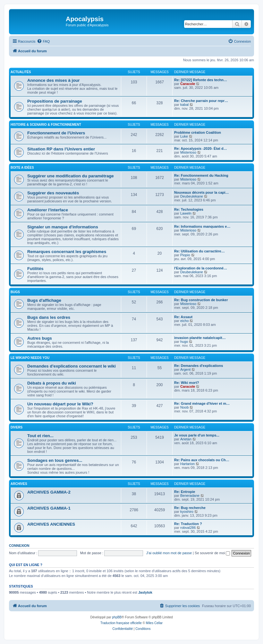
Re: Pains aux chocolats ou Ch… (202, 460)
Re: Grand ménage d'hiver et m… (202, 403)
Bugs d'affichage (44, 300)
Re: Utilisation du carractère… (199, 251)
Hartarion (187, 464)
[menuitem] (43, 41)
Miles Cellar (154, 623)
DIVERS (17, 427)
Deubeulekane (192, 196)
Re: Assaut (183, 317)
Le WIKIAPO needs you (30, 358)
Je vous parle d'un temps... (197, 435)
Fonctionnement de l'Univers (56, 133)
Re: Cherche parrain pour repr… (201, 101)
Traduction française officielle (121, 623)
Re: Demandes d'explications (199, 366)
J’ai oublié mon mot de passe (169, 553)
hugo (184, 342)
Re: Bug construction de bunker (201, 300)
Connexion (19, 546)
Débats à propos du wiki (52, 383)
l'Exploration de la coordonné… (201, 268)
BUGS (15, 292)
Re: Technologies (189, 209)
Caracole (188, 84)
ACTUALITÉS (21, 72)
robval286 (188, 528)
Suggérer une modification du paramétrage (71, 176)
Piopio (185, 255)
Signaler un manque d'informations (63, 227)
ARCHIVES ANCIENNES (51, 524)
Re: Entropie (185, 492)
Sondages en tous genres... (55, 460)
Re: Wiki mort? (187, 383)
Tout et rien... (40, 436)
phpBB (117, 617)
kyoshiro (187, 512)
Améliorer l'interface (48, 210)
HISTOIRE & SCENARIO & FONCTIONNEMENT (46, 125)
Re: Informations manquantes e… (202, 226)
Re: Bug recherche (190, 508)
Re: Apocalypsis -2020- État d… (201, 148)
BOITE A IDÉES (22, 168)
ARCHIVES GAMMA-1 (49, 508)
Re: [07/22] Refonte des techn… (201, 80)
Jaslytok (145, 592)
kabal (184, 105)
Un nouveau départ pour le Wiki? (60, 404)
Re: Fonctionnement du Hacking (201, 175)
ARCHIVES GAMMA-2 (49, 492)
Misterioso (188, 152)
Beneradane (190, 496)
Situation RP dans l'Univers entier (61, 149)
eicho (184, 321)
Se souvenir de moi (212, 553)
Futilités (35, 269)
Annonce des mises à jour (53, 80)
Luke (184, 136)
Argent (185, 369)
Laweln (186, 213)
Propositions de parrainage (55, 101)
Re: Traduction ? (188, 524)
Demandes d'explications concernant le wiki (72, 366)
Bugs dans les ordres (49, 317)
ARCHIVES (19, 484)
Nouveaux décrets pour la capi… (202, 192)
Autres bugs (40, 338)
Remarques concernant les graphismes (67, 252)
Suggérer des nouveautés (53, 193)
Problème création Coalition (198, 132)
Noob (184, 407)
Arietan (186, 439)
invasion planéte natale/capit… (200, 338)
